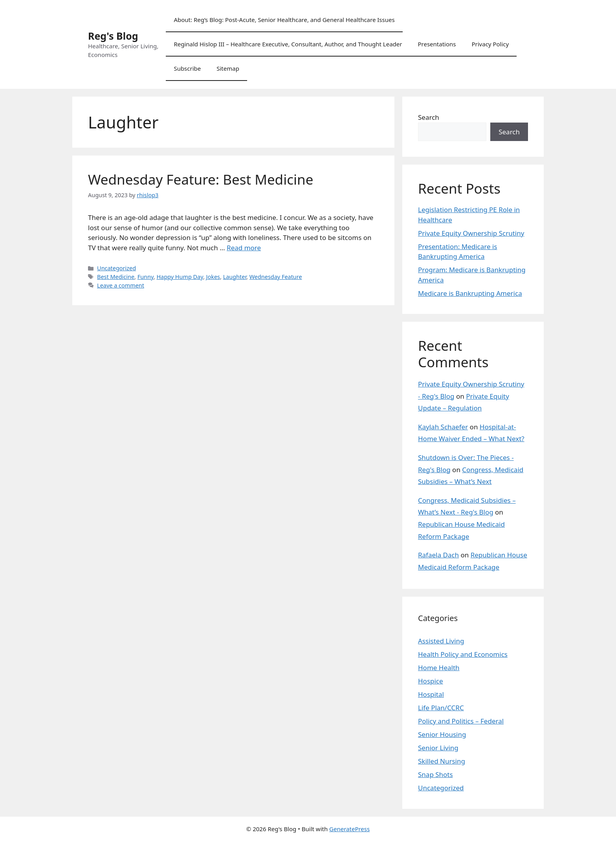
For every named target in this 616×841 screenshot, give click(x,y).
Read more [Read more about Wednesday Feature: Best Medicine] (244, 248)
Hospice (431, 681)
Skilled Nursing (442, 761)
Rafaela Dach (438, 555)
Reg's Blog (113, 36)
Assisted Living (441, 641)
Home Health (439, 668)
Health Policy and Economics (463, 654)
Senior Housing (442, 734)
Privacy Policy (490, 44)
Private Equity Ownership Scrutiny (471, 233)
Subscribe (187, 68)
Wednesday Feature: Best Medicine (201, 179)
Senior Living (438, 748)
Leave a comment (121, 285)
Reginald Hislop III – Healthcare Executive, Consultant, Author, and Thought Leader (288, 44)
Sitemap (228, 68)
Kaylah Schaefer (443, 427)
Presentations (437, 44)
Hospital (431, 694)
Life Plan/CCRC (441, 708)
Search (429, 117)
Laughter (235, 277)
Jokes (213, 277)
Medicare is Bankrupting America (470, 293)
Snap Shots (435, 774)
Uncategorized (116, 268)
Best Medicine (116, 277)
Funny (146, 277)
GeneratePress (349, 829)
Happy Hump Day (180, 277)
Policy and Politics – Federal (461, 721)
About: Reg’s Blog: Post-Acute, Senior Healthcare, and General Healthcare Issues (284, 20)
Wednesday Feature (276, 277)
